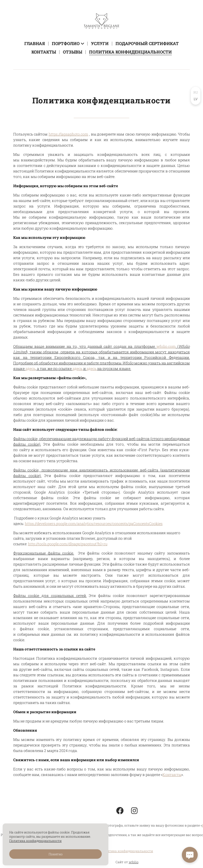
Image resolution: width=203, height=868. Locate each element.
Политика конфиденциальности (130, 52)
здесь (30, 368)
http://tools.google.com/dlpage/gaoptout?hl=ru (68, 544)
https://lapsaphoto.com (68, 134)
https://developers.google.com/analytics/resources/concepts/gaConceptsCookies (94, 524)
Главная (35, 43)
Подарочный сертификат (147, 43)
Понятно (56, 854)
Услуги (100, 43)
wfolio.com (166, 346)
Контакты (44, 52)
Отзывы (73, 52)
